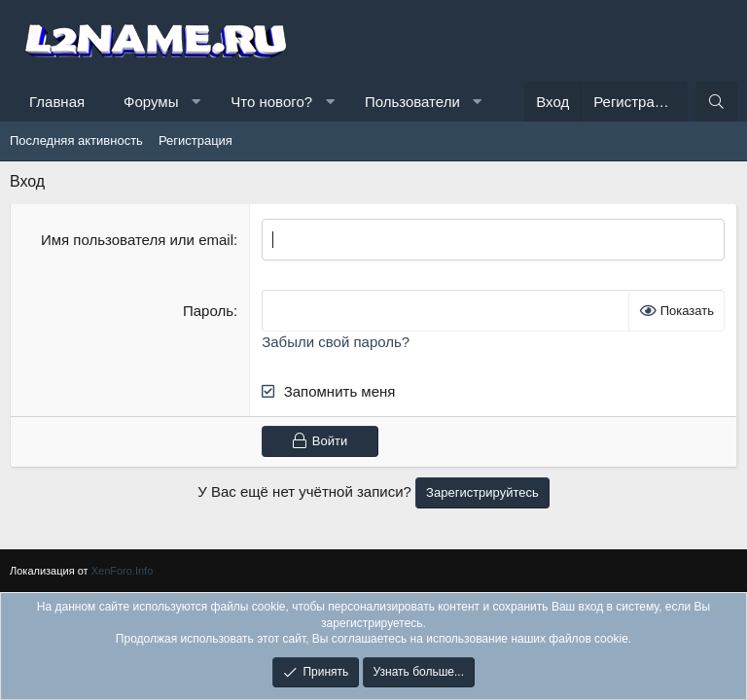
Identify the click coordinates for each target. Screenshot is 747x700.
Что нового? (271, 102)
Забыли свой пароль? (336, 342)
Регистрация (196, 140)
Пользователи (412, 102)
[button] (196, 102)
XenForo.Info (123, 571)
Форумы (151, 102)
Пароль (208, 311)
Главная (57, 102)
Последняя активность (76, 140)
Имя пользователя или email (137, 240)
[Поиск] (716, 102)
